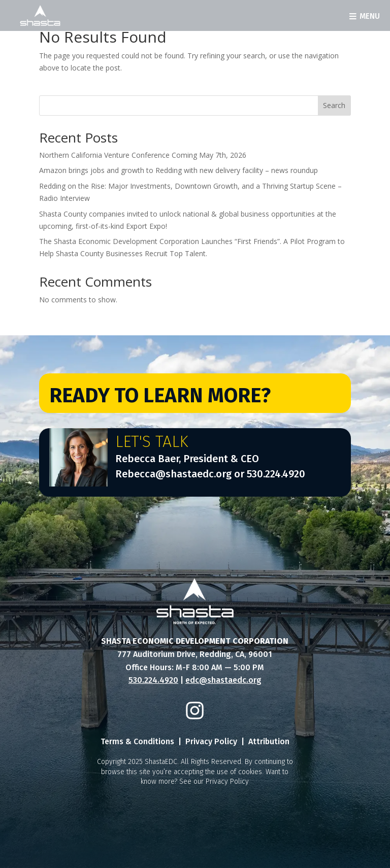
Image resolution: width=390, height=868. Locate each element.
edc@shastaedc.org (223, 680)
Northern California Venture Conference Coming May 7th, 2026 (143, 155)
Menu (369, 16)
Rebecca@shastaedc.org (173, 474)
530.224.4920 (276, 474)
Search (334, 105)
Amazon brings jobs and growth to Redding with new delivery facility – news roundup (178, 170)
